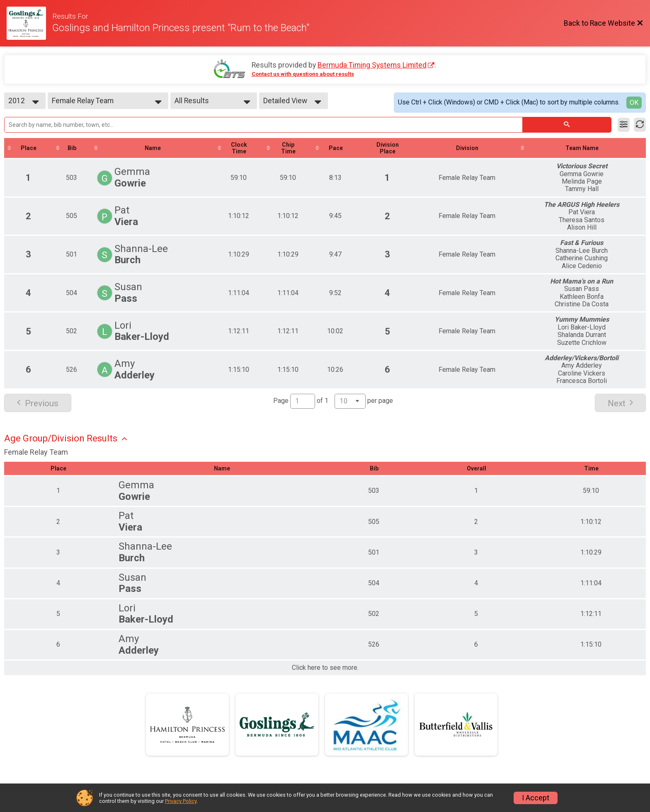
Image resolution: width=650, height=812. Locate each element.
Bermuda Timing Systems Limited (372, 65)
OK (634, 103)
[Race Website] (29, 23)
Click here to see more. (325, 668)
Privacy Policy (181, 801)
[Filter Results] (624, 125)
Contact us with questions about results (303, 74)
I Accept (536, 798)
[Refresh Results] (640, 125)
